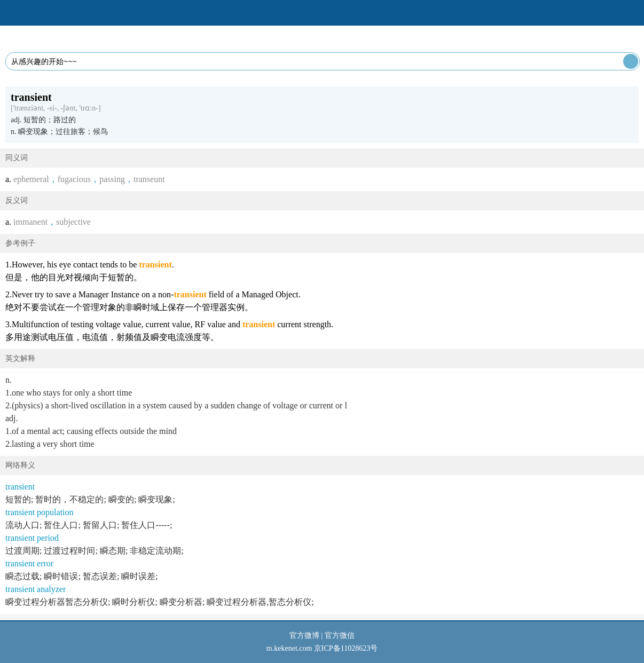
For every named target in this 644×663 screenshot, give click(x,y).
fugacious (74, 179)
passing (112, 179)
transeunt (149, 179)
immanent (30, 222)
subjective (73, 222)
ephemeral (31, 179)
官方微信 (340, 636)
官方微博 (304, 636)
